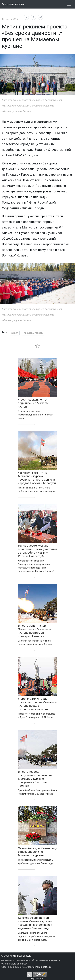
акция (15, 333)
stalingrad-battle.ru (41, 967)
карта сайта (37, 978)
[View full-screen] (72, 57)
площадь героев (33, 333)
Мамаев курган (13, 4)
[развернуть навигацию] (69, 4)
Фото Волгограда (21, 956)
